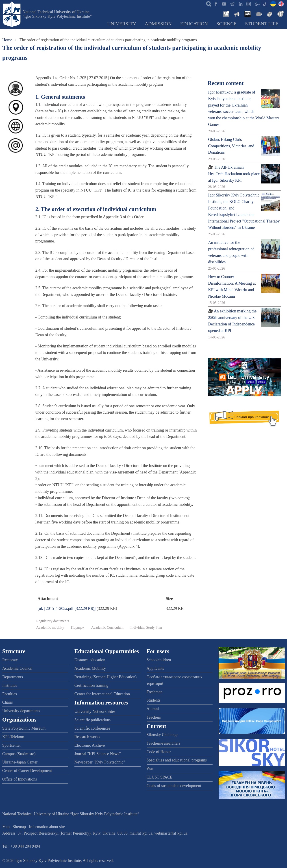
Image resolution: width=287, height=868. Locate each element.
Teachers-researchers (164, 743)
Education (194, 24)
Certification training (91, 685)
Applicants (155, 668)
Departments (13, 677)
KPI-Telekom (13, 737)
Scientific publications (92, 720)
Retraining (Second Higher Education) (105, 677)
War (150, 769)
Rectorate (10, 660)
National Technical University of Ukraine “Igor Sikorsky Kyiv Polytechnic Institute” (57, 14)
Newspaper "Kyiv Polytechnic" (100, 762)
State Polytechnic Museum (24, 728)
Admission (158, 24)
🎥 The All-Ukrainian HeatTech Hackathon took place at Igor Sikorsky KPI (234, 174)
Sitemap (19, 827)
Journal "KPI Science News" (98, 754)
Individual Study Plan (146, 628)
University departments (21, 711)
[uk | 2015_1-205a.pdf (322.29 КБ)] (67, 608)
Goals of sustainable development (174, 786)
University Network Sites (95, 711)
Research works (87, 737)
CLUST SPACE (160, 777)
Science (226, 24)
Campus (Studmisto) (19, 754)
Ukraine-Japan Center (20, 762)
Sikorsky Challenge (163, 735)
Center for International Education (102, 694)
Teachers (154, 717)
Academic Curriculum (107, 628)
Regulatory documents (53, 621)
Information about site (47, 827)
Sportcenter (12, 745)
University (122, 24)
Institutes (10, 685)
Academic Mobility (90, 668)
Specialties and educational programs (177, 760)
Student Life (262, 24)
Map (6, 827)
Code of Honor (159, 752)
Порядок (78, 628)
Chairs (8, 702)
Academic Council (17, 668)
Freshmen (155, 692)
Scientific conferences (92, 728)
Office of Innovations (20, 779)
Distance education (90, 660)
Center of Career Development (27, 771)
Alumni (153, 709)
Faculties (10, 694)
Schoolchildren (159, 660)
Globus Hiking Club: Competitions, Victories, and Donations (231, 146)
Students (154, 700)
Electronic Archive (90, 745)
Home (7, 40)
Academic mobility (50, 628)
